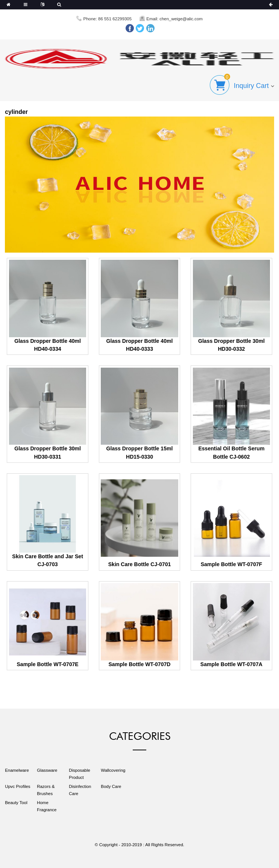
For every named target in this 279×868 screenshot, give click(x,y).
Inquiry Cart (251, 86)
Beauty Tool (16, 803)
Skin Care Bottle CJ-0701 (140, 564)
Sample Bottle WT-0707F (232, 564)
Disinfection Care (80, 790)
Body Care (111, 786)
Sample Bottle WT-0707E (47, 664)
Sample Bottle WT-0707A (231, 664)
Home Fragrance (47, 806)
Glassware (47, 770)
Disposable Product (80, 774)
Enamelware (17, 770)
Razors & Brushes (46, 790)
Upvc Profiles (17, 786)
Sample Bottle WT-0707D (139, 664)
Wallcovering (113, 770)
